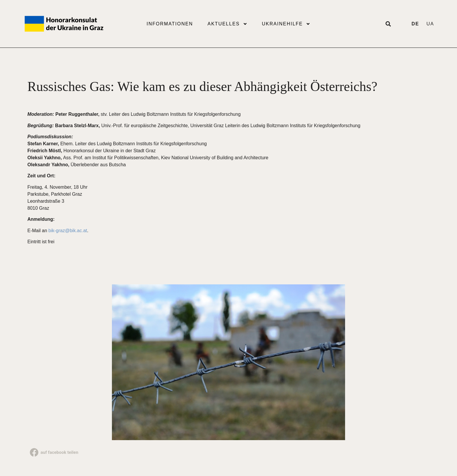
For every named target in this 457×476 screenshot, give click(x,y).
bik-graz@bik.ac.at (68, 231)
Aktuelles (227, 24)
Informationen (170, 24)
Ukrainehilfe (286, 24)
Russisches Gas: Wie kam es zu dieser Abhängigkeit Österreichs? (202, 86)
